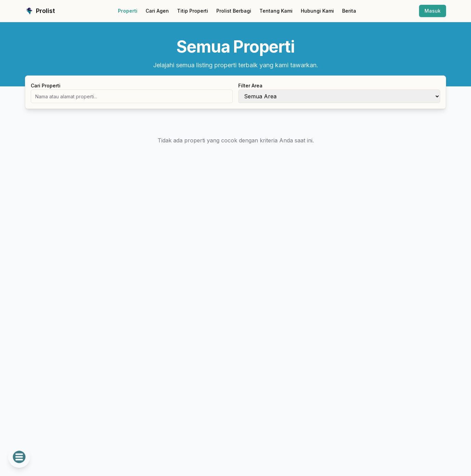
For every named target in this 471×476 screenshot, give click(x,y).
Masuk (433, 11)
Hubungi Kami (317, 11)
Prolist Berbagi (234, 11)
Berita (349, 11)
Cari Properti (46, 86)
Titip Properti (193, 11)
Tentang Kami (276, 11)
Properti (128, 11)
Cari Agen (157, 11)
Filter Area (250, 86)
